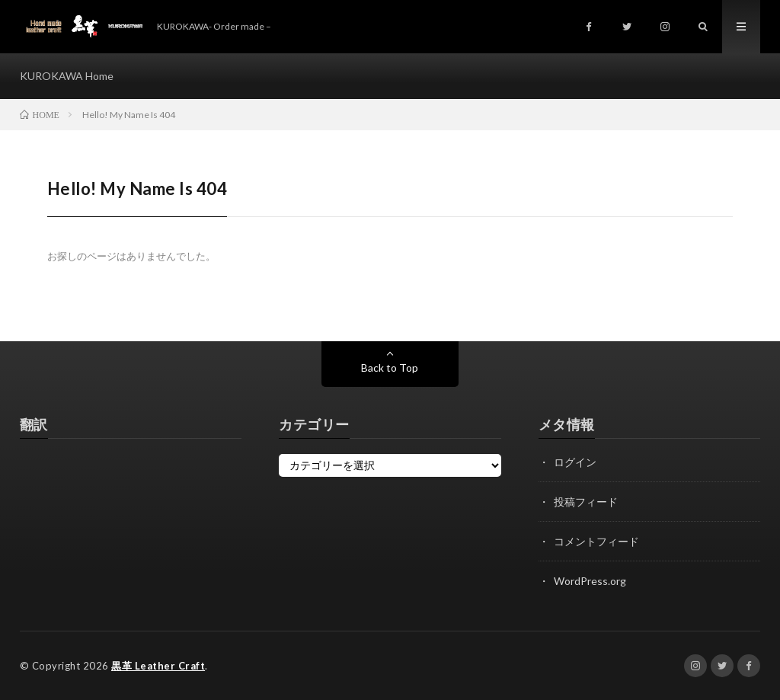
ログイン (575, 462)
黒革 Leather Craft (158, 666)
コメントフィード (596, 541)
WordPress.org (590, 581)
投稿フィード (586, 502)
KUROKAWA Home (67, 76)
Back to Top (390, 368)
